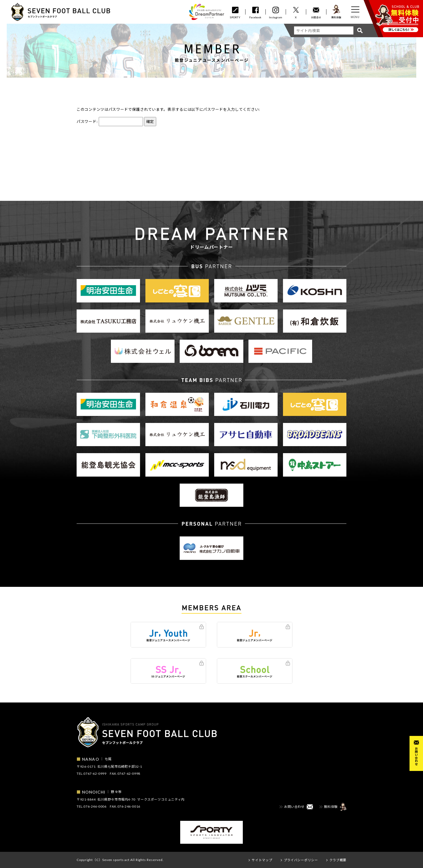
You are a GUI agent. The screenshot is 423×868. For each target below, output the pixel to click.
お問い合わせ (416, 756)
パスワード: (110, 121)
